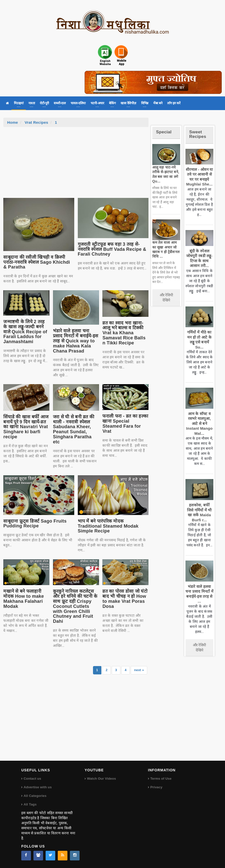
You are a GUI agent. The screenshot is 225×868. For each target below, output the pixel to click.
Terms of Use (161, 779)
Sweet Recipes (198, 134)
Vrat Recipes (36, 122)
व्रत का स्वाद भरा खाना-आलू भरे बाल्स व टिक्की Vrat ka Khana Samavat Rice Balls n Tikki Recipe (124, 333)
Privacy (156, 787)
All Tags (30, 804)
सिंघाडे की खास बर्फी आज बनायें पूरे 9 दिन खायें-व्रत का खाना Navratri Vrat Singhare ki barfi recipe (26, 427)
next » (139, 670)
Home (13, 122)
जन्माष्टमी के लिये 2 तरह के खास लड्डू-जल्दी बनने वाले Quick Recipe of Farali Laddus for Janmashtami (25, 332)
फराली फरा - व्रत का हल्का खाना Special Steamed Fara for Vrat (125, 423)
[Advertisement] (76, 165)
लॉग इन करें (174, 103)
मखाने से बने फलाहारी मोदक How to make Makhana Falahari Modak (24, 599)
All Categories (35, 796)
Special (164, 132)
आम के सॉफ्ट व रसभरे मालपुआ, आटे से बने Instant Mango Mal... (200, 423)
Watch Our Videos (101, 779)
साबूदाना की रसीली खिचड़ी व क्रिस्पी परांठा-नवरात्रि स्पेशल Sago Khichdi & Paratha (37, 262)
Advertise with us (38, 787)
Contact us (32, 779)
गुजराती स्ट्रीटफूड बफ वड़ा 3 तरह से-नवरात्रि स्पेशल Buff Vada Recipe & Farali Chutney (112, 249)
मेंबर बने (158, 103)
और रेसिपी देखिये (166, 298)
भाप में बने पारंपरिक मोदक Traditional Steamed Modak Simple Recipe (108, 526)
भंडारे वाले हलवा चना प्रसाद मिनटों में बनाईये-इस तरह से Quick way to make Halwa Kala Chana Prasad (76, 341)
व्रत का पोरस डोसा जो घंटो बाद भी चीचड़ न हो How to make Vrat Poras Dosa (125, 599)
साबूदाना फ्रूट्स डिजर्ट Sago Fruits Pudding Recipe (35, 524)
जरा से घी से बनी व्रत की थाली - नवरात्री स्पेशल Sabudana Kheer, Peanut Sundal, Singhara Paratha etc (74, 429)
